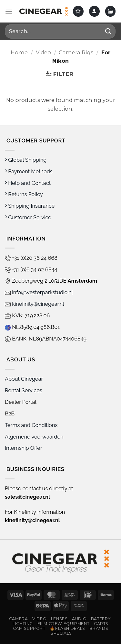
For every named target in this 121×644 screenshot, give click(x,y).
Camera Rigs (76, 52)
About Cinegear (24, 379)
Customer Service (28, 218)
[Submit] (108, 31)
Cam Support (29, 628)
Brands (99, 628)
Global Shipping (26, 160)
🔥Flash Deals (67, 628)
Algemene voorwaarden (35, 437)
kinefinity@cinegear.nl (35, 304)
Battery (101, 619)
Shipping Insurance (30, 206)
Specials (61, 633)
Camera (19, 619)
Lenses (59, 619)
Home (19, 52)
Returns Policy (24, 194)
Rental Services (24, 390)
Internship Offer (24, 448)
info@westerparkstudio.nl (39, 292)
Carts (101, 624)
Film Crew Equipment (64, 624)
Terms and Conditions (31, 425)
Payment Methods (29, 172)
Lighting (23, 624)
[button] (9, 11)
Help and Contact (28, 183)
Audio (79, 619)
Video (43, 52)
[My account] (94, 11)
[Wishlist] (78, 11)
